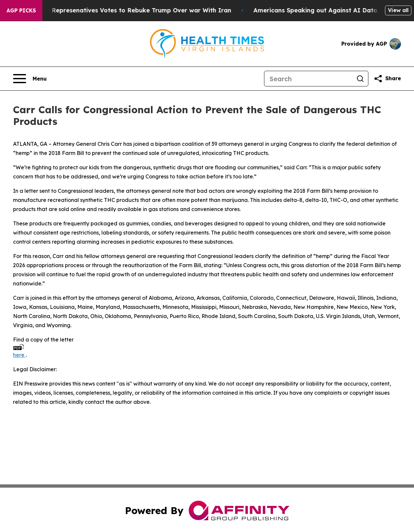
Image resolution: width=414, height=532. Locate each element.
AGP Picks (21, 10)
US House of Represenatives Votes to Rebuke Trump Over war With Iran (126, 10)
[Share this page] (387, 79)
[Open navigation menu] (30, 79)
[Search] (308, 79)
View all (398, 10)
